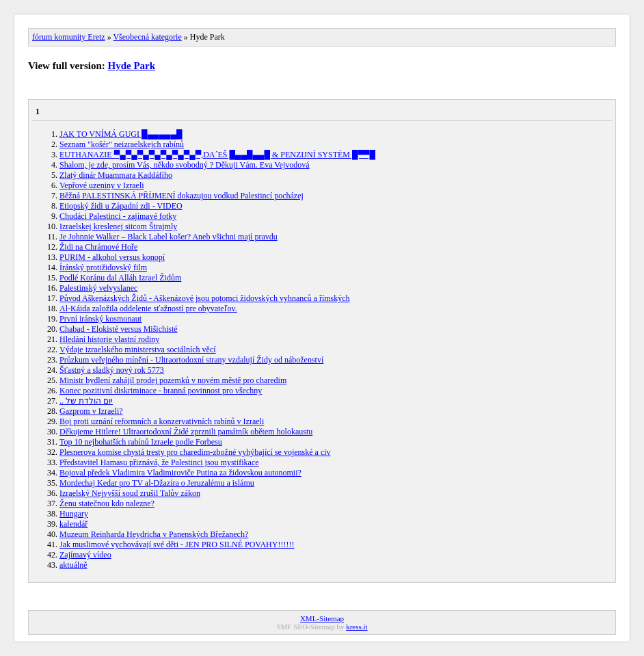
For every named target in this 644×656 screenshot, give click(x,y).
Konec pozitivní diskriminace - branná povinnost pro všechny (161, 391)
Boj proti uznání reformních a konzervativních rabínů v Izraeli (162, 421)
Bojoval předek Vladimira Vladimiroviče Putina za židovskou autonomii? (180, 473)
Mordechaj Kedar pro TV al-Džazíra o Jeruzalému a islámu (157, 483)
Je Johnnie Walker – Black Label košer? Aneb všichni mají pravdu (169, 237)
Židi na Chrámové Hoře (98, 247)
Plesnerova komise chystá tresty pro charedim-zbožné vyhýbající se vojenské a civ (195, 452)
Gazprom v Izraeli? (91, 411)
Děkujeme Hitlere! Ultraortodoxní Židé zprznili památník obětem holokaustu (186, 432)
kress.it (357, 627)
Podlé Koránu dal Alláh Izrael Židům (120, 278)
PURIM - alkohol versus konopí (112, 257)
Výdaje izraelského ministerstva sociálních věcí (138, 350)
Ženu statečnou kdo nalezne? (107, 503)
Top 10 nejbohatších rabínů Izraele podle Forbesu (141, 442)
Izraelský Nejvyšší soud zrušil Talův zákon (130, 493)
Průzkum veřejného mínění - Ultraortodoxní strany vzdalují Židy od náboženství (191, 360)
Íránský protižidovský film (103, 267)
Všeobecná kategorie (147, 37)
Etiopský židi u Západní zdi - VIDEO (121, 206)
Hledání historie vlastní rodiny (109, 339)
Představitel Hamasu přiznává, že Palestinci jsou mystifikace (159, 462)
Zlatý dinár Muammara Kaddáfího (116, 175)
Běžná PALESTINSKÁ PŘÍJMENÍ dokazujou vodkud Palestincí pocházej (182, 196)
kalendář (73, 524)
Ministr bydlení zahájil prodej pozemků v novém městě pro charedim (173, 380)
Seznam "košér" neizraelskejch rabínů (122, 144)
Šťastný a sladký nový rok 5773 (112, 370)
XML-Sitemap (322, 618)
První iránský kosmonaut (100, 319)
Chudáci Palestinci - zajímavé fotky (118, 216)
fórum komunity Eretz (69, 37)
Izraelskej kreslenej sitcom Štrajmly (118, 226)
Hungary (74, 514)
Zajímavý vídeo (85, 555)
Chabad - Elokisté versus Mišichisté (119, 329)
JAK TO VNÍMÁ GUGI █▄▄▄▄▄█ (121, 134)
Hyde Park (132, 66)
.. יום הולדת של (86, 401)
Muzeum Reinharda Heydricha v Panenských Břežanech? (154, 534)
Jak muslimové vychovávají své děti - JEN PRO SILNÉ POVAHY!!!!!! (177, 545)
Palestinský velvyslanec (98, 288)
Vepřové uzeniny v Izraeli (102, 185)
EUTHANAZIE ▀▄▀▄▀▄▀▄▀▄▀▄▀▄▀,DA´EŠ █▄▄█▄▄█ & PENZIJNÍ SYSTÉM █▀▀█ (217, 155)
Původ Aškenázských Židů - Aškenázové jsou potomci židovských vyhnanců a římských (205, 298)
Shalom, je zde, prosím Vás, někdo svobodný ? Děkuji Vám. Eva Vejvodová (185, 165)
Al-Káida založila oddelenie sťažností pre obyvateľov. (148, 309)
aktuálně (73, 565)
